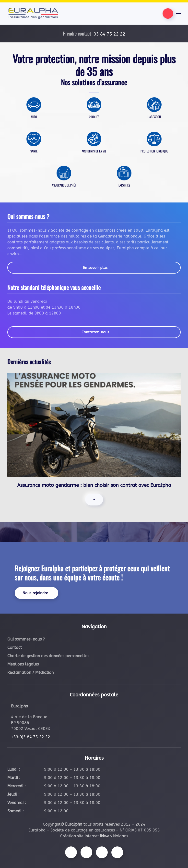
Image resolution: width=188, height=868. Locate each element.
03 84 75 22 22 (109, 34)
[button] (178, 13)
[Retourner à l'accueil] (33, 13)
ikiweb (106, 836)
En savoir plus (95, 268)
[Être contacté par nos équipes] (168, 13)
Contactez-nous (95, 332)
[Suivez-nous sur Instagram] (86, 852)
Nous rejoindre (35, 593)
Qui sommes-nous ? (26, 639)
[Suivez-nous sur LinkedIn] (117, 852)
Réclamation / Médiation (30, 673)
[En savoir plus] (34, 111)
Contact (15, 648)
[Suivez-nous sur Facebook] (71, 852)
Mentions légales (23, 664)
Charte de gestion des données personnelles (48, 656)
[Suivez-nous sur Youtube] (102, 852)
